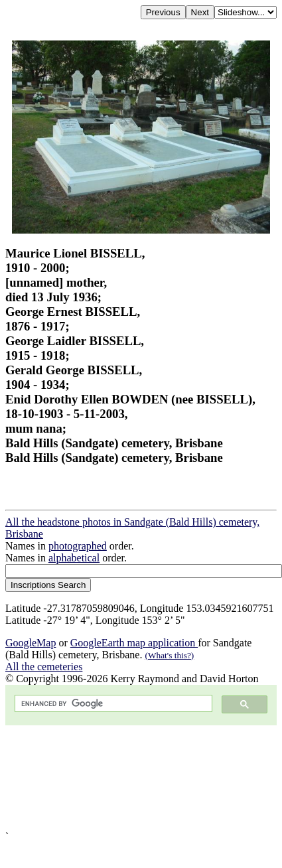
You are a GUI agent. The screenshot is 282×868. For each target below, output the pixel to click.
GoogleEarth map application (134, 643)
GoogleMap (31, 643)
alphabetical (74, 558)
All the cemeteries (44, 667)
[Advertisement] (124, 778)
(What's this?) (169, 655)
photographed (78, 546)
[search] (112, 704)
